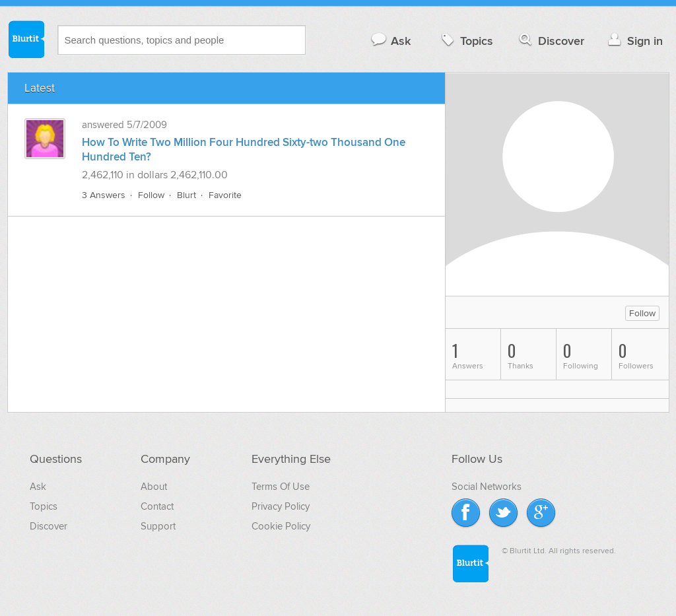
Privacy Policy (281, 506)
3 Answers (104, 195)
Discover (550, 41)
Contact (157, 506)
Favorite (225, 195)
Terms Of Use (281, 487)
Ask (390, 41)
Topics (466, 41)
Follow (151, 195)
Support (158, 526)
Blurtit (26, 39)
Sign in (634, 41)
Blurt (186, 195)
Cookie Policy (281, 526)
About (154, 487)
